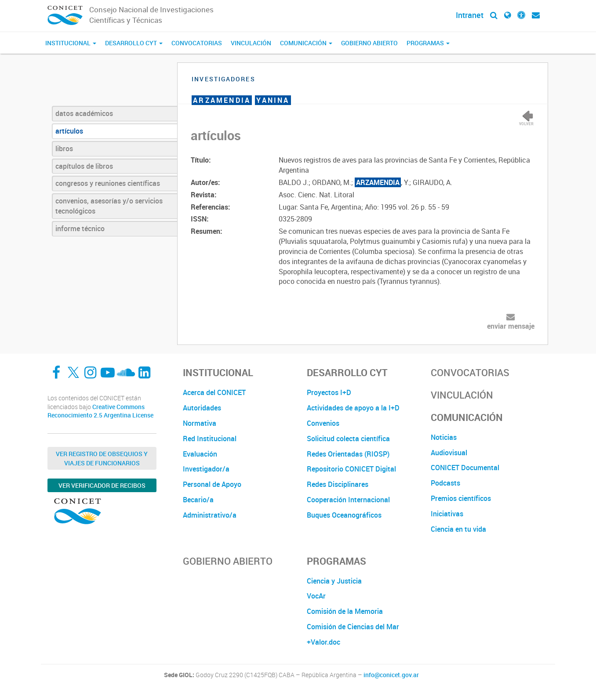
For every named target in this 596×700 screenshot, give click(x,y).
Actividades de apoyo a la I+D (353, 408)
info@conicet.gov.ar (391, 675)
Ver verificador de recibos (102, 485)
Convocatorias (197, 43)
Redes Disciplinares (338, 484)
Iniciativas (447, 514)
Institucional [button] (71, 43)
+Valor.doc (323, 642)
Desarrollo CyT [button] (134, 43)
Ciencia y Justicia (334, 581)
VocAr (316, 596)
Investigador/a (206, 469)
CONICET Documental (465, 468)
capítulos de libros (84, 166)
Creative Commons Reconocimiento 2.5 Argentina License (100, 411)
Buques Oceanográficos (344, 515)
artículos (69, 131)
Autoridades (202, 408)
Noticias (444, 437)
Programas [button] (428, 43)
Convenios (323, 423)
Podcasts (445, 483)
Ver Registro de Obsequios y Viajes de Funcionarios (102, 458)
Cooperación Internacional (348, 500)
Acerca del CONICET (214, 392)
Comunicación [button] (306, 43)
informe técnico (80, 228)
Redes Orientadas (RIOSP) (348, 454)
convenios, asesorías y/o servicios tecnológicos (109, 206)
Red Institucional (210, 439)
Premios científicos (461, 498)
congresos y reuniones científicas (108, 183)
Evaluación (200, 454)
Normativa (200, 423)
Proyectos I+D (329, 392)
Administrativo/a (210, 515)
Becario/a (198, 500)
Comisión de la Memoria (345, 611)
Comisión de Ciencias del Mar (353, 627)
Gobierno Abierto (369, 43)
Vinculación (251, 43)
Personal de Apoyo (212, 484)
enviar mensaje (511, 326)
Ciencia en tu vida (458, 529)
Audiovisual (449, 453)
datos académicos (84, 113)
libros (64, 149)
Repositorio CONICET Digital (351, 469)
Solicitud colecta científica (348, 439)
